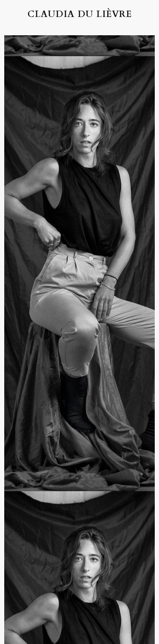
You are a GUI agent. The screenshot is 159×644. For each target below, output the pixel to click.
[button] (18, 14)
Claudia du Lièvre (80, 14)
